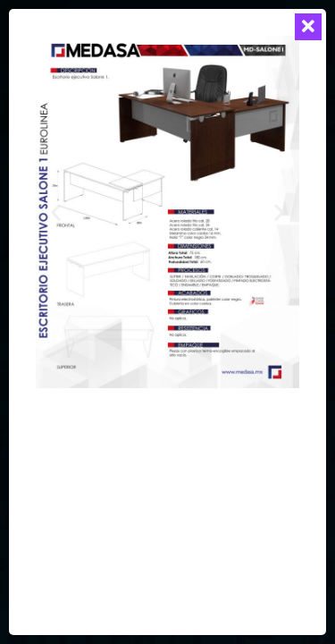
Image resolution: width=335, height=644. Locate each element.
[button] (56, 212)
